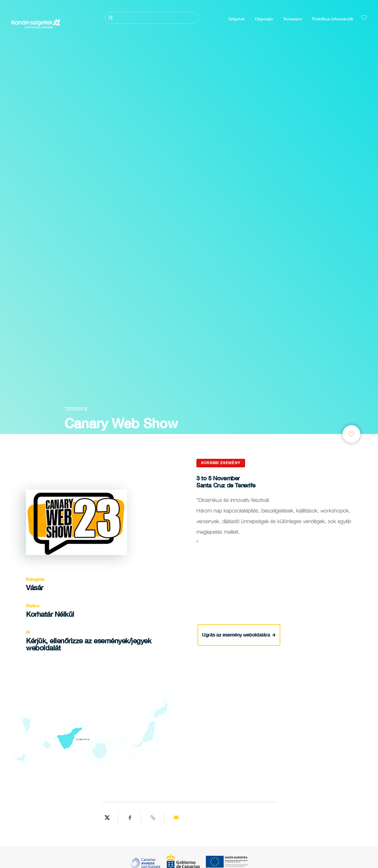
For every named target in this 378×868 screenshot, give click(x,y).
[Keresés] (152, 18)
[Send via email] (176, 818)
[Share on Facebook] (130, 818)
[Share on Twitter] (107, 818)
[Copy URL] (153, 818)
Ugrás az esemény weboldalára (239, 635)
